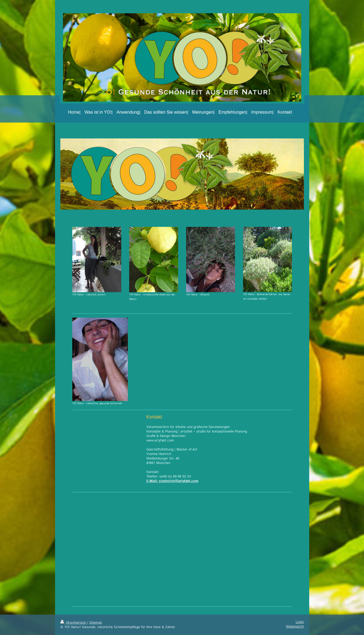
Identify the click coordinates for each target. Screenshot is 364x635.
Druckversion (74, 623)
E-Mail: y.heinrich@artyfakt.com (172, 481)
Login (300, 622)
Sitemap (96, 623)
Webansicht (295, 627)
